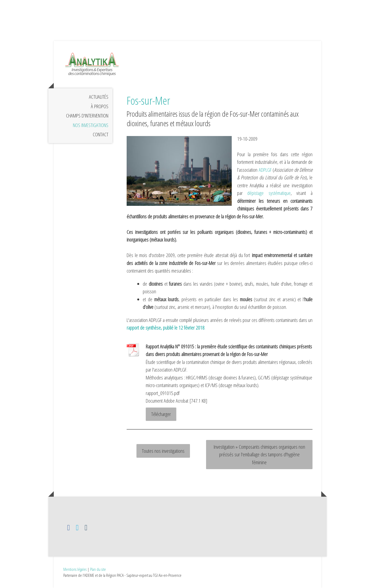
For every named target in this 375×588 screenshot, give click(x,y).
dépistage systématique (269, 193)
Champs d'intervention (87, 116)
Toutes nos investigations (163, 451)
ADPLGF (265, 170)
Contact (101, 134)
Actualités (99, 97)
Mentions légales (75, 569)
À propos (100, 106)
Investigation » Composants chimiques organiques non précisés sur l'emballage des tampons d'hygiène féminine (259, 455)
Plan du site (98, 569)
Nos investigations (91, 125)
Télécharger (161, 414)
